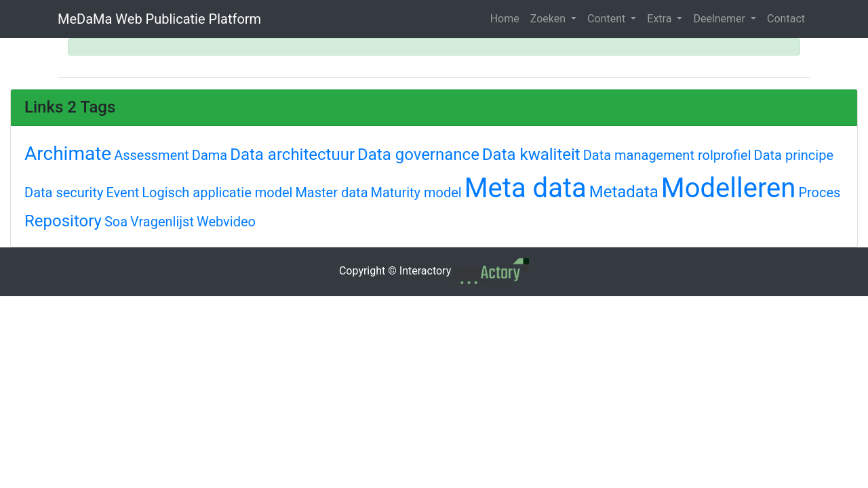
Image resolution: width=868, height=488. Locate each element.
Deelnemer (721, 19)
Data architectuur (292, 155)
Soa (116, 222)
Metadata (624, 192)
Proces (819, 192)
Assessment (152, 155)
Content (608, 19)
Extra (660, 19)
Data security (64, 192)
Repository (63, 221)
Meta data (526, 188)
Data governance (418, 155)
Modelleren (729, 188)
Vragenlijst (162, 222)
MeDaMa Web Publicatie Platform (159, 19)
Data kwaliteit (531, 155)
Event (122, 192)
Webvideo (226, 222)
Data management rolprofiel (667, 155)
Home (505, 19)
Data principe (794, 155)
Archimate (68, 154)
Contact (786, 19)
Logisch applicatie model (217, 192)
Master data (331, 192)
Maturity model (416, 192)
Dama (210, 155)
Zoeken (549, 19)
